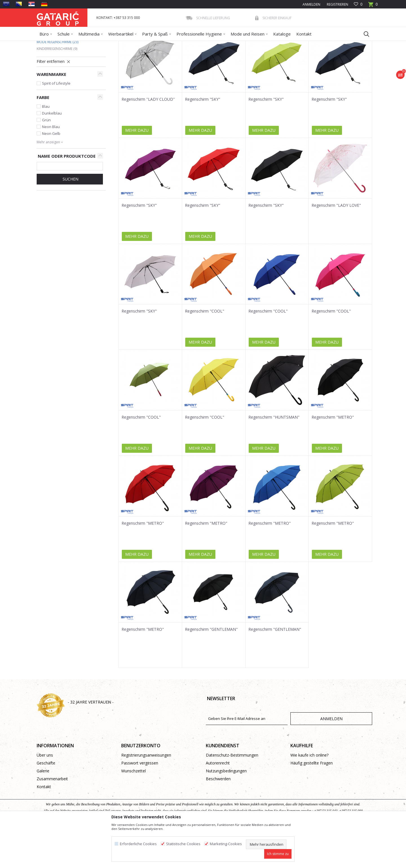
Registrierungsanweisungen (146, 796)
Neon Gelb (51, 174)
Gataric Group (48, 44)
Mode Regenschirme (58, 83)
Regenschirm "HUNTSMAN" (274, 458)
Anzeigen (288, 65)
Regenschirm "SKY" (203, 140)
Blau (46, 147)
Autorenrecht (218, 804)
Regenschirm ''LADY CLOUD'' (148, 140)
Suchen (70, 220)
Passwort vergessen (140, 804)
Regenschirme (125, 44)
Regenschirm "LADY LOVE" (336, 246)
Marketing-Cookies (226, 844)
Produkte (71, 44)
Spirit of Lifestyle (56, 124)
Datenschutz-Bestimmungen (232, 796)
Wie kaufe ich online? (309, 796)
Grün (46, 161)
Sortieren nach (217, 65)
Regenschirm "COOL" (205, 352)
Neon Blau (51, 168)
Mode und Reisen (96, 44)
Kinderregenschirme (57, 90)
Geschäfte (46, 804)
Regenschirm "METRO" (333, 458)
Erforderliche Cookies (138, 844)
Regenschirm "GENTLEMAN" (211, 670)
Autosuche (186, 65)
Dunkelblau (52, 154)
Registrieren (337, 4)
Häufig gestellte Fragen (312, 804)
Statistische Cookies (183, 844)
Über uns (45, 796)
